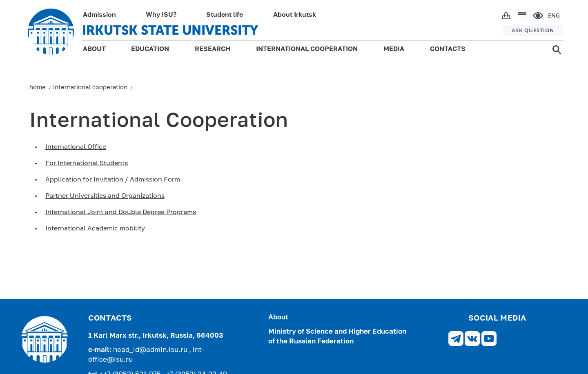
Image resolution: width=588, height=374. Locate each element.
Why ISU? (161, 15)
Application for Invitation (84, 180)
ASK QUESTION (533, 30)
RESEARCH (213, 49)
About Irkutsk (295, 15)
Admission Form (155, 180)
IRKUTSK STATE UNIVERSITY (170, 30)
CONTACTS (448, 49)
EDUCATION (150, 49)
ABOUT (94, 49)
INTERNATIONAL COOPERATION (307, 49)
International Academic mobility (95, 229)
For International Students (87, 164)
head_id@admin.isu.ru (151, 350)
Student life (225, 15)
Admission (99, 15)
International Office (76, 147)
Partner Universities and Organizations (105, 196)
